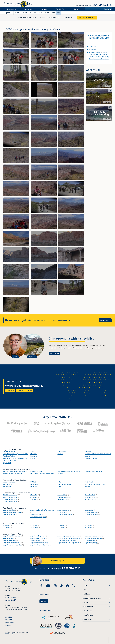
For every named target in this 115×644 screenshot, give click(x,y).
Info (58, 13)
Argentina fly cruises (91, 515)
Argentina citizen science (93, 536)
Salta (32, 452)
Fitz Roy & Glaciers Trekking (13, 474)
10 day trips (34, 528)
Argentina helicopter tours (93, 538)
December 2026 (90, 497)
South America (89, 482)
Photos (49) (93, 46)
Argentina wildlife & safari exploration (43, 510)
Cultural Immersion (95, 54)
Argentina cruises (9, 510)
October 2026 (62, 499)
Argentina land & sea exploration (68, 543)
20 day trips (88, 528)
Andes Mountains (9, 482)
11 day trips (61, 525)
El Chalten (34, 482)
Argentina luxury (63, 512)
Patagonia (61, 482)
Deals (53, 13)
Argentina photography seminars (68, 536)
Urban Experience (95, 59)
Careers (8, 625)
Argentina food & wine (65, 515)
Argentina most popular (38, 517)
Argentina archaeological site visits (69, 538)
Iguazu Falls (7, 463)
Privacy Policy (9, 634)
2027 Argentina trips (10, 497)
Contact (76, 9)
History (104, 52)
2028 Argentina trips (10, 499)
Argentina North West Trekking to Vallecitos (99, 37)
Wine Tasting (106, 59)
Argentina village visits (38, 536)
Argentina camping (37, 540)
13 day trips (61, 528)
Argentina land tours (10, 515)
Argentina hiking (9, 538)
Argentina (8, 13)
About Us (44, 9)
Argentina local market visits (40, 545)
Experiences (28, 9)
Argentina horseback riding (39, 543)
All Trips (17, 13)
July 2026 (34, 499)
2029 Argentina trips (10, 502)
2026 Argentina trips (10, 495)
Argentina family (90, 510)
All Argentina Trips (9, 452)
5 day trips (7, 525)
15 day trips (88, 525)
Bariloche (34, 456)
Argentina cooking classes (66, 540)
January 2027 (89, 499)
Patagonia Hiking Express (93, 471)
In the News (10, 622)
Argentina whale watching (12, 543)
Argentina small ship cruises (13, 512)
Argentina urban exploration (13, 545)
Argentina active (36, 515)
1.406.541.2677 (11, 600)
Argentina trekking (91, 512)
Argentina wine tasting (38, 538)
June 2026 (34, 497)
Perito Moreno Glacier (65, 484)
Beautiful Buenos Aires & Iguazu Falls (16, 471)
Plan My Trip (60, 9)
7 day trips (7, 528)
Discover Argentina (37, 471)
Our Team (9, 620)
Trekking (60, 454)
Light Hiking (105, 57)
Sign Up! (44, 601)
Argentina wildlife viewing (12, 536)
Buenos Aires (62, 452)
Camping (105, 54)
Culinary (99, 52)
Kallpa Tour (92, 49)
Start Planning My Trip (87, 18)
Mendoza (34, 454)
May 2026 (34, 495)
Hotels (47, 13)
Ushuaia (33, 458)
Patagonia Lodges (91, 458)
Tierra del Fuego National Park (95, 484)
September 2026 (63, 497)
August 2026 (62, 495)
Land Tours (33, 13)
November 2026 (90, 495)
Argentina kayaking (10, 540)
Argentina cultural (63, 510)
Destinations (11, 9)
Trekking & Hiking (95, 57)
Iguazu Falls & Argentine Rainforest (42, 474)
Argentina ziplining (91, 543)
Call (67, 18)
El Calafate (88, 452)
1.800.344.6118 (101, 5)
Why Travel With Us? (57, 417)
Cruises (24, 13)
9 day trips (34, 525)
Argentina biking (90, 540)
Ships (41, 13)
